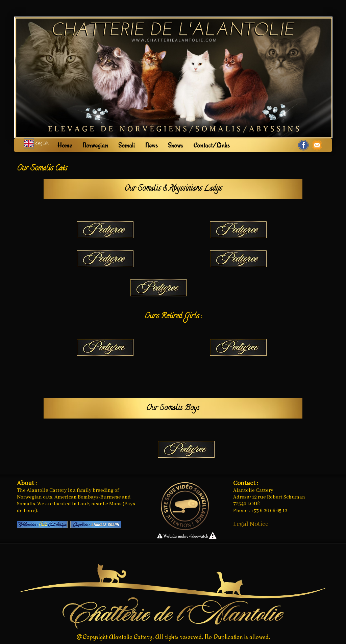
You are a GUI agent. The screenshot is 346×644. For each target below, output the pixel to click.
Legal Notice (251, 524)
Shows (176, 145)
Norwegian (95, 145)
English (37, 143)
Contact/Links (212, 145)
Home (65, 145)
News (151, 145)
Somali (127, 145)
